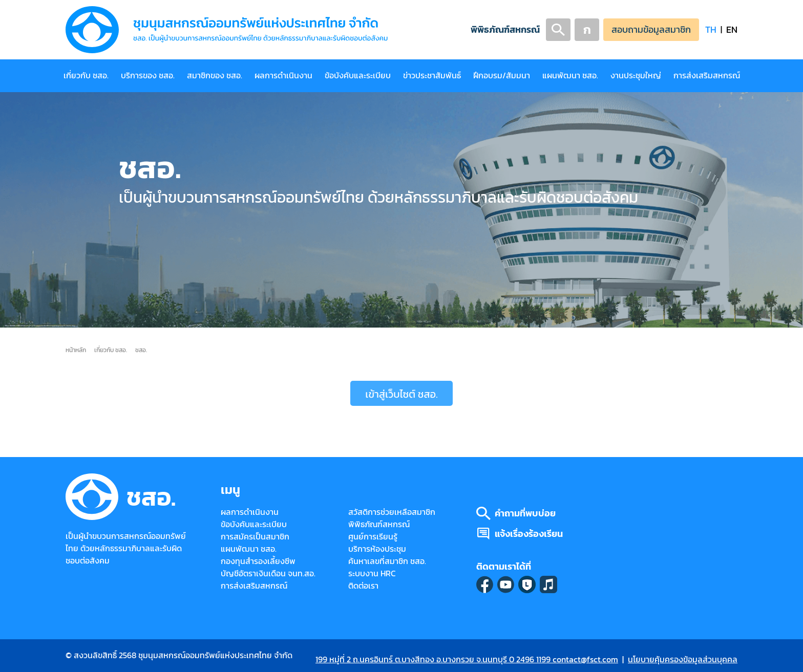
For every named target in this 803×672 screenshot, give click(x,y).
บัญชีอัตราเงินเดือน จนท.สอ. (268, 573)
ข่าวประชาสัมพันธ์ (432, 75)
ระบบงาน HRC (372, 573)
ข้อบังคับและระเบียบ (358, 75)
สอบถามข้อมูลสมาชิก (651, 29)
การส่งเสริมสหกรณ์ (707, 75)
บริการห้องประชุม (377, 549)
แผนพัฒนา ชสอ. (570, 75)
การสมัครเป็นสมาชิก (255, 537)
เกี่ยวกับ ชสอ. (86, 75)
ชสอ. (141, 350)
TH (711, 29)
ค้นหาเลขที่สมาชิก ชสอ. (387, 561)
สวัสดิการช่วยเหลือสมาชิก (392, 512)
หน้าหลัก (76, 350)
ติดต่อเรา (363, 586)
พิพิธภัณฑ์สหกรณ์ (505, 29)
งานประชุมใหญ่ (636, 75)
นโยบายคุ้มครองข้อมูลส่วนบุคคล (683, 659)
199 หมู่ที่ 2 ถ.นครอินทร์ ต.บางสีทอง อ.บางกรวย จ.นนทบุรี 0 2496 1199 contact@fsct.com (467, 659)
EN (732, 29)
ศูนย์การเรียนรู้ (373, 537)
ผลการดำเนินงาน (283, 75)
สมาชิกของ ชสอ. (215, 75)
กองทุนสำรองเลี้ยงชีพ (258, 561)
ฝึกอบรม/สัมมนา (502, 75)
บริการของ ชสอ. (148, 75)
